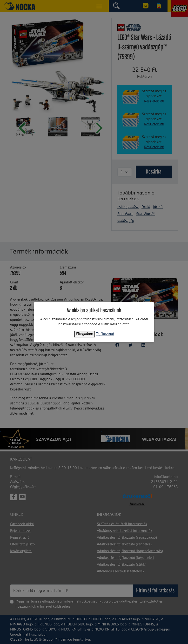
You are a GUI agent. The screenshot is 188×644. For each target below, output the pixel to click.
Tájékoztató (105, 334)
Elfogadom (85, 334)
